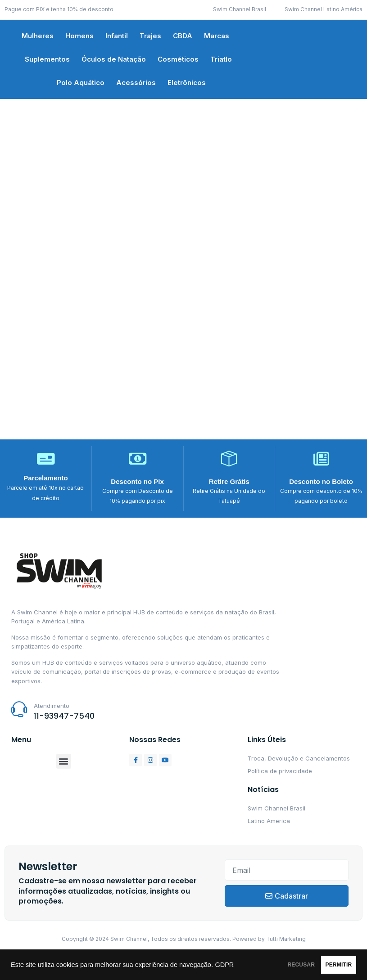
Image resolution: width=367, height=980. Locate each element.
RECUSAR (267, 963)
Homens (79, 36)
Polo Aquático (81, 83)
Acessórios (136, 83)
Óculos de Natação (114, 59)
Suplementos (47, 59)
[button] (64, 761)
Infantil (117, 36)
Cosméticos (178, 59)
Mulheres (38, 36)
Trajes (150, 36)
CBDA (183, 36)
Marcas (217, 36)
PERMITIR (327, 963)
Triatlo (221, 59)
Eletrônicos (187, 83)
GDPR (56, 968)
